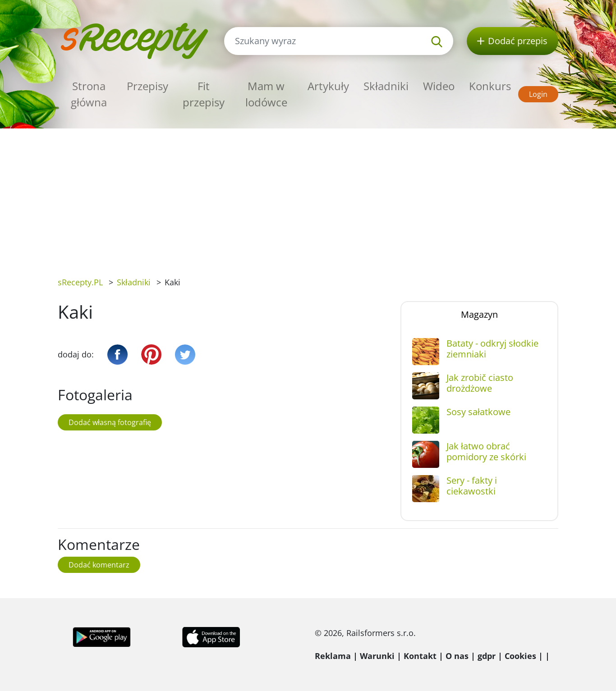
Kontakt (420, 656)
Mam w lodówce (266, 94)
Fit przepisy (204, 94)
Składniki (386, 86)
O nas (457, 656)
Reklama (333, 656)
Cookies (520, 656)
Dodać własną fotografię (110, 422)
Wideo (439, 86)
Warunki (377, 656)
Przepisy (147, 86)
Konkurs (490, 86)
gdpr (487, 656)
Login (538, 94)
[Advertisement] (308, 196)
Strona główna (89, 94)
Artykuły (328, 86)
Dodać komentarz (99, 565)
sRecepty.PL (80, 282)
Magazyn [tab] (479, 314)
